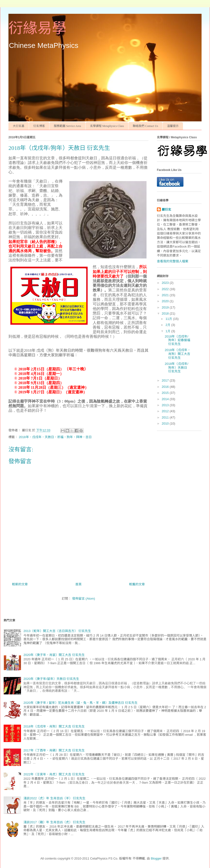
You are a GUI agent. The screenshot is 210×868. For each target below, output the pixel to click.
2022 (166, 289)
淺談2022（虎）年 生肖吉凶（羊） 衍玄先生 (54, 798)
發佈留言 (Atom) (84, 599)
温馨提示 (173, 126)
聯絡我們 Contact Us (145, 126)
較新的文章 (20, 584)
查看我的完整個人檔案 (173, 261)
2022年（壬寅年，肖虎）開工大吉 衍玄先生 (54, 774)
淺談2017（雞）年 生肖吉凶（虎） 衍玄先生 (54, 822)
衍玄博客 (39, 126)
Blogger (156, 858)
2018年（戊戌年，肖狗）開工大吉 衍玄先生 (178, 354)
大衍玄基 (19, 126)
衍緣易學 (37, 28)
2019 (166, 307)
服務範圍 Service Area (67, 126)
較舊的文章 (137, 584)
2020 (166, 301)
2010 (166, 423)
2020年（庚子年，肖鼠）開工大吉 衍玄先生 (54, 655)
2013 (166, 405)
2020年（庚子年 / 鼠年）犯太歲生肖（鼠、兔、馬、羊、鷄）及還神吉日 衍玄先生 (80, 703)
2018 (166, 313)
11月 (169, 319)
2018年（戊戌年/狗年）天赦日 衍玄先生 (176, 368)
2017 (166, 380)
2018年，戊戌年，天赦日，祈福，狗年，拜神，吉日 (55, 437)
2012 (166, 411)
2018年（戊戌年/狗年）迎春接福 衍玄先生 (177, 340)
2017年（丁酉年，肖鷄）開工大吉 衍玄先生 (54, 750)
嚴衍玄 (166, 210)
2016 (166, 387)
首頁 (78, 584)
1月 (168, 331)
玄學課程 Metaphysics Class (107, 126)
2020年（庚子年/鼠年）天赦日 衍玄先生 (51, 679)
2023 (166, 283)
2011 (166, 417)
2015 (166, 393)
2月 (168, 325)
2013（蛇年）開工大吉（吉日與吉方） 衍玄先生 (57, 631)
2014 (166, 399)
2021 (166, 295)
